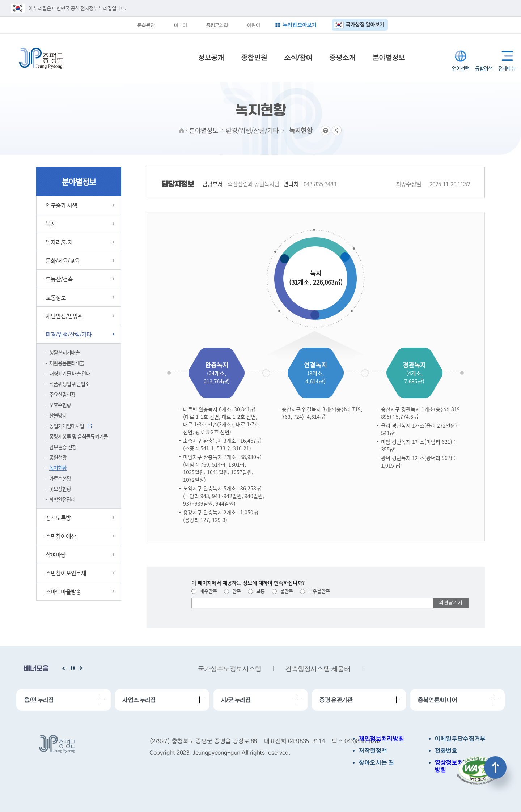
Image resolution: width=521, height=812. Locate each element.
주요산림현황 (62, 394)
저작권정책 (373, 751)
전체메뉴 (506, 56)
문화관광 (146, 25)
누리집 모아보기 (300, 25)
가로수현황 (60, 478)
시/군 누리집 (236, 700)
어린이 (253, 25)
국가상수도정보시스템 (230, 669)
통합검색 (484, 56)
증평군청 (41, 58)
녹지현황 (58, 468)
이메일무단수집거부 (460, 739)
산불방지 (58, 415)
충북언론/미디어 (437, 700)
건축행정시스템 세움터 (318, 669)
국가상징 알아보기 (365, 24)
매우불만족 (315, 591)
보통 (256, 591)
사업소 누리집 (139, 700)
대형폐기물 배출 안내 (70, 373)
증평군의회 (217, 25)
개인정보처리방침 (381, 739)
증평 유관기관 (336, 700)
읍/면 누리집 (39, 700)
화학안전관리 (62, 499)
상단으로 (495, 768)
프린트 (325, 130)
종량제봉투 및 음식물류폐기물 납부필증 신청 (79, 441)
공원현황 (58, 457)
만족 (232, 591)
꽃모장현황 (60, 489)
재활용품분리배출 (67, 363)
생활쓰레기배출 (64, 352)
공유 (337, 130)
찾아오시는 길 (376, 763)
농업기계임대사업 (67, 426)
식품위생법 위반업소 (69, 384)
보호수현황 (60, 405)
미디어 (180, 25)
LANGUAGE (461, 56)
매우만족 (204, 591)
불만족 (282, 591)
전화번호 (446, 751)
